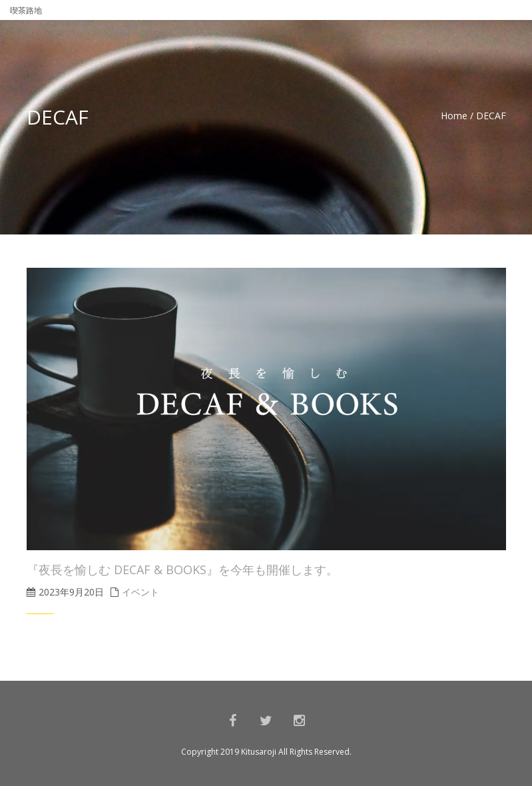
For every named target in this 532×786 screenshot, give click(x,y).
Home (454, 116)
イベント (140, 592)
